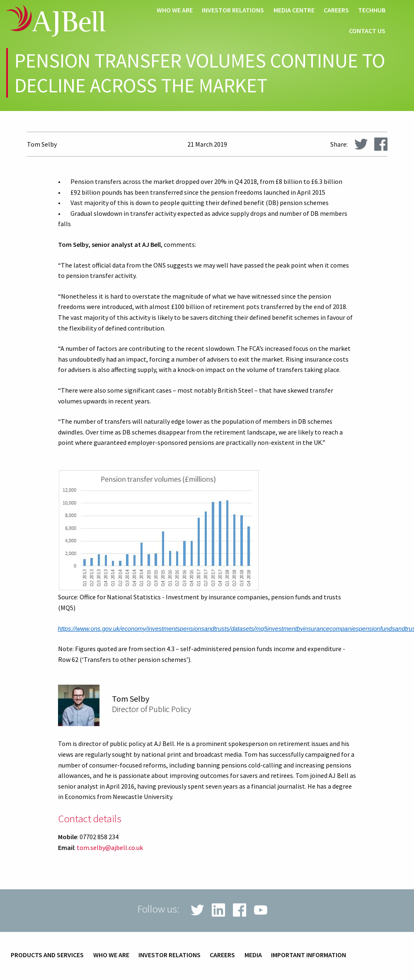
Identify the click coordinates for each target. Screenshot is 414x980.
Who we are (175, 10)
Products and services (47, 955)
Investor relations (233, 10)
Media (253, 955)
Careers (336, 10)
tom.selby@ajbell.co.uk (110, 847)
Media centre (294, 10)
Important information (309, 955)
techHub (372, 10)
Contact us (367, 31)
